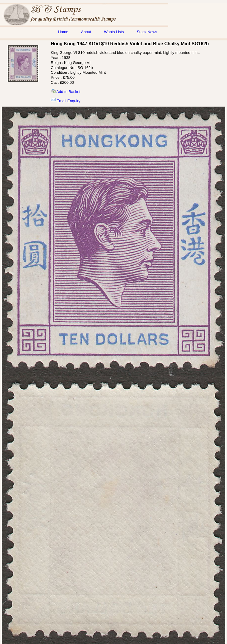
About (86, 32)
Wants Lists (114, 32)
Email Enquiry (66, 101)
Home (63, 32)
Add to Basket (66, 92)
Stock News (147, 32)
